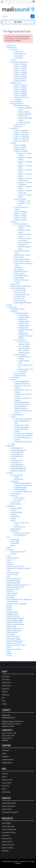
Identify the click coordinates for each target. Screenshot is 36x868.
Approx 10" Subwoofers (22, 133)
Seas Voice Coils (20, 297)
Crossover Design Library (9, 829)
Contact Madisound (13, 558)
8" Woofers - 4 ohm (24, 201)
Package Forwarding (13, 589)
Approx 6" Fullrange (21, 75)
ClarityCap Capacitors (21, 313)
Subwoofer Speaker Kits (18, 471)
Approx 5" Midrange (21, 91)
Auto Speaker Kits (20, 54)
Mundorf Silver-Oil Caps (14, 643)
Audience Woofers (24, 112)
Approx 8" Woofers (20, 199)
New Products (11, 46)
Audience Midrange (24, 122)
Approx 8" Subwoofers (21, 131)
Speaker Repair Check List (15, 629)
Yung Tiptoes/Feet (20, 535)
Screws (13, 521)
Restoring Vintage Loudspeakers (17, 604)
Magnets (13, 519)
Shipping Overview (13, 614)
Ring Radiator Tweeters (22, 276)
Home (9, 556)
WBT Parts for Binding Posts (23, 492)
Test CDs (14, 554)
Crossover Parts (12, 307)
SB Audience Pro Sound (22, 106)
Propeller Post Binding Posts (23, 485)
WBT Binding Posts (21, 489)
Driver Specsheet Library (9, 832)
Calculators (10, 564)
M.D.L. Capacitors (20, 340)
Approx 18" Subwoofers (22, 141)
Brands (9, 562)
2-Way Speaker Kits (17, 448)
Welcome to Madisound (14, 649)
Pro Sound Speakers (17, 104)
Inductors (14, 380)
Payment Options (7, 783)
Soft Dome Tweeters (21, 224)
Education (10, 550)
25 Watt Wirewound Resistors (24, 442)
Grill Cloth (14, 514)
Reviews (10, 608)
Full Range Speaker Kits (18, 467)
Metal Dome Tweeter (21, 272)
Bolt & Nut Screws (20, 527)
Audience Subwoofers (25, 114)
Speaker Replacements (14, 631)
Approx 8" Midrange (21, 95)
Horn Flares (18, 268)
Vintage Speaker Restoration (10, 812)
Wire (8, 537)
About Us (10, 560)
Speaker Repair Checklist (9, 803)
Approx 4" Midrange (21, 89)
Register (10, 653)
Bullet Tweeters (19, 257)
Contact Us (5, 774)
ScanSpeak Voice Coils (22, 294)
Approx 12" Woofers (21, 216)
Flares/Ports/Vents (16, 512)
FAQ (8, 577)
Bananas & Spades (17, 475)
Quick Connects (16, 494)
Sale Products (6, 679)
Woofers (13, 143)
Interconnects (15, 539)
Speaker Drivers (12, 48)
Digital (13, 546)
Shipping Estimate (12, 612)
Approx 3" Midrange (21, 87)
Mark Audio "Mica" (20, 79)
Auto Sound (14, 50)
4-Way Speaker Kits (17, 456)
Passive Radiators (16, 101)
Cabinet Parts (11, 506)
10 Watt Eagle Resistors (22, 427)
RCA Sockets (19, 500)
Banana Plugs (19, 479)
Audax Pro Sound (20, 124)
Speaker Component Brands (16, 624)
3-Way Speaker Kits (17, 454)
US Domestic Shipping (14, 639)
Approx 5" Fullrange (21, 72)
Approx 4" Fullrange (21, 70)
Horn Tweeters (19, 270)
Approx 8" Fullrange (21, 77)
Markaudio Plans (7, 838)
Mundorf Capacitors (21, 355)
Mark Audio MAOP (20, 81)
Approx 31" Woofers (21, 220)
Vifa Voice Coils (19, 299)
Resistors (14, 417)
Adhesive (14, 510)
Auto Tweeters (19, 56)
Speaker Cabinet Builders (15, 622)
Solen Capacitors (20, 373)
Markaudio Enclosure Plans (15, 587)
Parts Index (10, 591)
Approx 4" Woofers (20, 147)
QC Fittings (10, 597)
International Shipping (14, 581)
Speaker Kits (11, 446)
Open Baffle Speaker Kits (18, 469)
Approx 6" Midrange (21, 93)
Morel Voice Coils (20, 292)
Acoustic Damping (16, 508)
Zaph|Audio (5, 851)
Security (9, 610)
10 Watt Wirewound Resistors (24, 434)
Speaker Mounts (16, 529)
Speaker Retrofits (12, 633)
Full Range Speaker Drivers (19, 62)
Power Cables (15, 541)
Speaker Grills (15, 284)
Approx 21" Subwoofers (22, 139)
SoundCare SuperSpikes (22, 533)
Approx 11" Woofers (21, 214)
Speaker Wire (15, 543)
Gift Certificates (6, 792)
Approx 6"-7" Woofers (21, 151)
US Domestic (6, 750)
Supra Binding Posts (21, 487)
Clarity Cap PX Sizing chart (15, 566)
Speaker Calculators (8, 848)
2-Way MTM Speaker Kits (19, 450)
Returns (9, 606)
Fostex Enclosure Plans (14, 579)
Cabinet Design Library (8, 826)
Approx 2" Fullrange (21, 66)
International (5, 756)
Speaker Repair (12, 626)
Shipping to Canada (13, 616)
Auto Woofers (19, 58)
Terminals (10, 473)
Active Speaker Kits (17, 461)
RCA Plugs (14, 496)
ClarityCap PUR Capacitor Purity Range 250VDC (26, 330)
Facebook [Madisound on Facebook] (5, 740)
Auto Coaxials (19, 52)
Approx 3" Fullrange (21, 68)
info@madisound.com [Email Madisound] (8, 718)
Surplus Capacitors (20, 375)
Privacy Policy (11, 595)
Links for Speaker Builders (15, 641)
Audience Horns (23, 116)
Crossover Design (12, 575)
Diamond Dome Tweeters (22, 261)
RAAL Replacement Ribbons (23, 303)
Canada (4, 753)
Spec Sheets (11, 635)
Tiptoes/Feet (15, 531)
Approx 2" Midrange (21, 85)
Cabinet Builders (6, 823)
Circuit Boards (15, 377)
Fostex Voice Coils (20, 301)
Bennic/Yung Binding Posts (23, 483)
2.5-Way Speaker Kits (17, 452)
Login (9, 651)
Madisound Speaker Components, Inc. (19, 585)
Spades (17, 477)
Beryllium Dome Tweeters (22, 255)
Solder (13, 444)
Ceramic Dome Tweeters (22, 259)
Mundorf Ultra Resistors (22, 425)
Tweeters (14, 222)
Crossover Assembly (13, 573)
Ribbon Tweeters (20, 274)
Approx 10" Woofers (21, 211)
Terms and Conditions (14, 637)
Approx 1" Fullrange (21, 64)
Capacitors (14, 311)
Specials (10, 305)
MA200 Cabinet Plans (14, 583)
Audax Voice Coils (20, 290)
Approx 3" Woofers (20, 145)
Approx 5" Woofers (20, 149)
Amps (9, 548)
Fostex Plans (6, 835)
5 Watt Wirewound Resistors (23, 419)
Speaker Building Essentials (15, 618)
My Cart (9, 656)
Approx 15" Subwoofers (22, 137)
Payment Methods (12, 593)
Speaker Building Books (18, 552)
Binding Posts (15, 481)
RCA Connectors (20, 498)
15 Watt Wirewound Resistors (24, 436)
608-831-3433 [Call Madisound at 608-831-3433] (6, 715)
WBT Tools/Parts (16, 504)
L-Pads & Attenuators (17, 415)
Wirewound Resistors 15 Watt (16, 645)
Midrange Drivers (16, 83)
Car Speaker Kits (16, 463)
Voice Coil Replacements (18, 288)
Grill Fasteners (15, 516)
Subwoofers (14, 128)
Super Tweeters (19, 278)
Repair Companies (7, 842)
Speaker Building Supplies (15, 620)
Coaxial (13, 60)
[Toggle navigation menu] (18, 22)
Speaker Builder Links (8, 845)
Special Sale (18, 126)
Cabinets (13, 458)
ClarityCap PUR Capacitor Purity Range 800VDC (26, 336)
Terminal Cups (15, 502)
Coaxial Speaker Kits (17, 465)
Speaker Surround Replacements (21, 286)
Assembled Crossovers (18, 309)
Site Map (4, 704)
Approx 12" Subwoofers (22, 135)
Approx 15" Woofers (21, 218)
